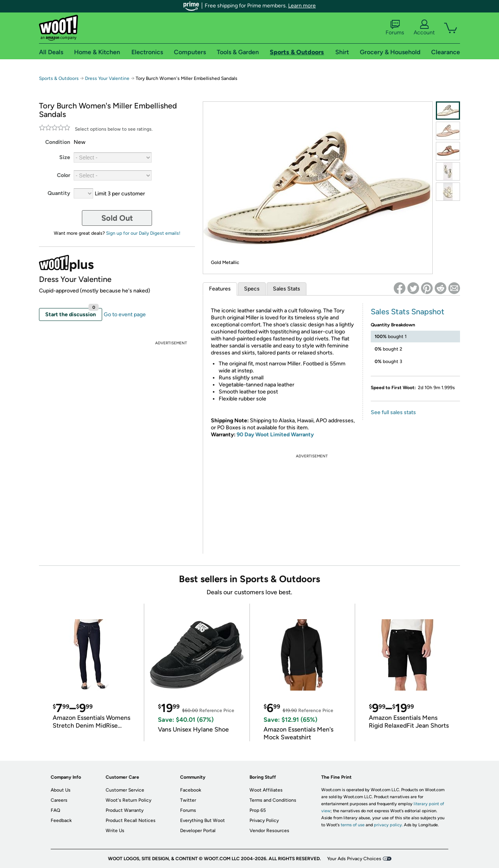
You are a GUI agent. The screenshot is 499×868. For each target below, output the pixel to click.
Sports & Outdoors (59, 78)
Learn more (302, 6)
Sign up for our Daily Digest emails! (143, 233)
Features (220, 289)
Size (65, 157)
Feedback (61, 820)
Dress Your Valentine (107, 78)
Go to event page (125, 314)
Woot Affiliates (266, 790)
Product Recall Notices (131, 820)
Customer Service (125, 790)
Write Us (115, 831)
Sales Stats (287, 289)
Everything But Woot (203, 820)
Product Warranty (125, 810)
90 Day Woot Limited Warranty (275, 435)
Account (424, 28)
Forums (395, 28)
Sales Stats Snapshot (408, 312)
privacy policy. (388, 825)
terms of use (353, 825)
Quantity (59, 193)
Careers (59, 800)
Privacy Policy (264, 820)
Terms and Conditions (273, 800)
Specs (252, 289)
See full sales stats (393, 412)
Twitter (188, 800)
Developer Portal (198, 831)
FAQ (55, 810)
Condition (58, 142)
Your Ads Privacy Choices (354, 859)
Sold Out (117, 218)
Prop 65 (258, 810)
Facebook (191, 790)
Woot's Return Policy (128, 800)
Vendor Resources (269, 831)
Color (64, 175)
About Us (61, 790)
